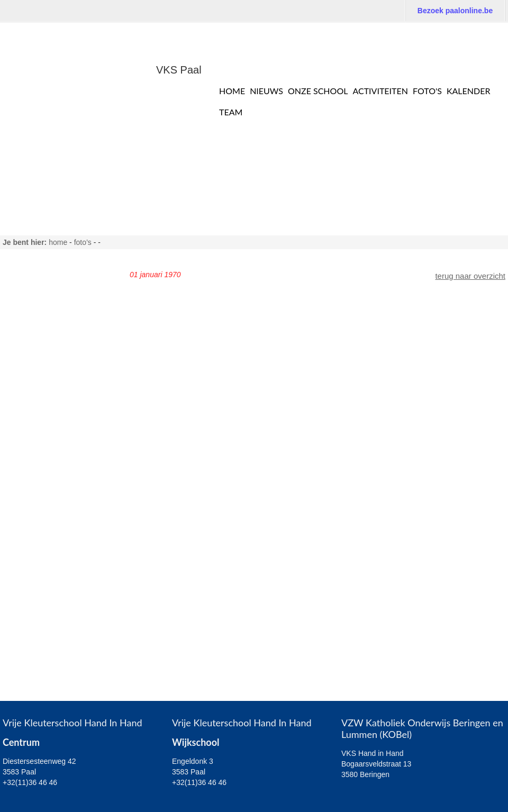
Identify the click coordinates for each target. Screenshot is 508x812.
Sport (19, 589)
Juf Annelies (30, 359)
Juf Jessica (29, 408)
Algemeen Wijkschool (47, 523)
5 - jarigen (27, 572)
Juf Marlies (28, 293)
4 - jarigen (27, 556)
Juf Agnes (26, 457)
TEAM (231, 112)
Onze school (318, 91)
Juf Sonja (26, 490)
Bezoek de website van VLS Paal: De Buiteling (413, 32)
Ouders (22, 605)
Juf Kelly (24, 441)
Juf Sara (24, 277)
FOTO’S (83, 242)
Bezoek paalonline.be (455, 11)
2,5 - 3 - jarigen (36, 539)
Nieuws (266, 91)
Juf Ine (21, 425)
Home (232, 91)
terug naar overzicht (470, 276)
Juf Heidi (24, 343)
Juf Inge (23, 392)
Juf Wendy (28, 474)
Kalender (469, 91)
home (58, 242)
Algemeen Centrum (43, 507)
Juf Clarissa (30, 310)
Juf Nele (24, 375)
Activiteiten (380, 91)
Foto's (427, 91)
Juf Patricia (29, 326)
